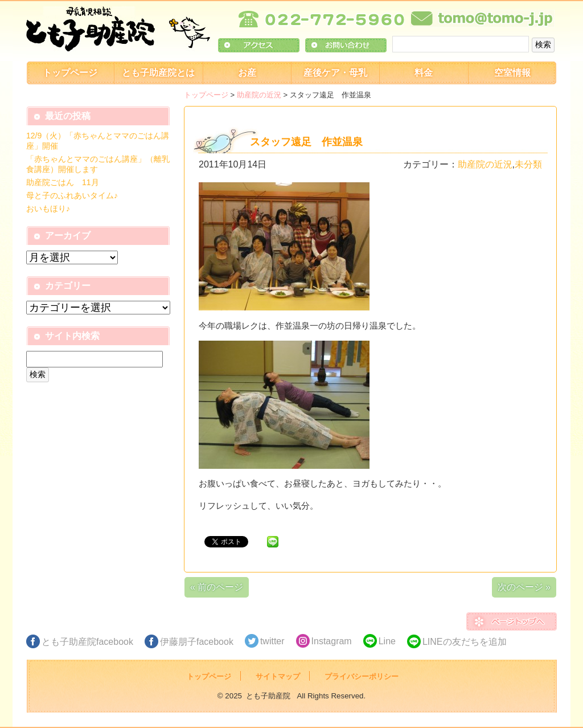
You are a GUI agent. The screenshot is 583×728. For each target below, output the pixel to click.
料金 (424, 73)
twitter (272, 641)
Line (387, 641)
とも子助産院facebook (87, 642)
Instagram (332, 641)
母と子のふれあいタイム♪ (72, 195)
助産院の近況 (259, 95)
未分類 (528, 164)
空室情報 (512, 73)
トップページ (70, 73)
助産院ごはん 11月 (63, 182)
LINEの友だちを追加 (465, 642)
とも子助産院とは (158, 73)
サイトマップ (278, 676)
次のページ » (524, 587)
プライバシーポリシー (362, 676)
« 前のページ (217, 587)
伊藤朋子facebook (197, 642)
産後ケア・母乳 (335, 73)
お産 (247, 73)
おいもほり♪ (48, 208)
